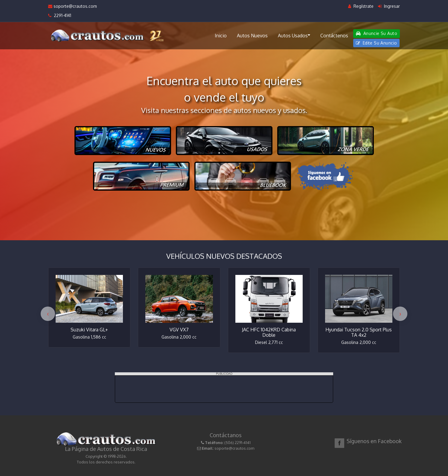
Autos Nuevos (252, 36)
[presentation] (48, 314)
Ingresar (389, 6)
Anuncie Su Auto (377, 33)
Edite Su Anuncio (377, 43)
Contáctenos (334, 36)
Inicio (221, 36)
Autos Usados (294, 35)
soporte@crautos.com (73, 6)
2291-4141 (60, 15)
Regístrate (361, 6)
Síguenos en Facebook (374, 441)
